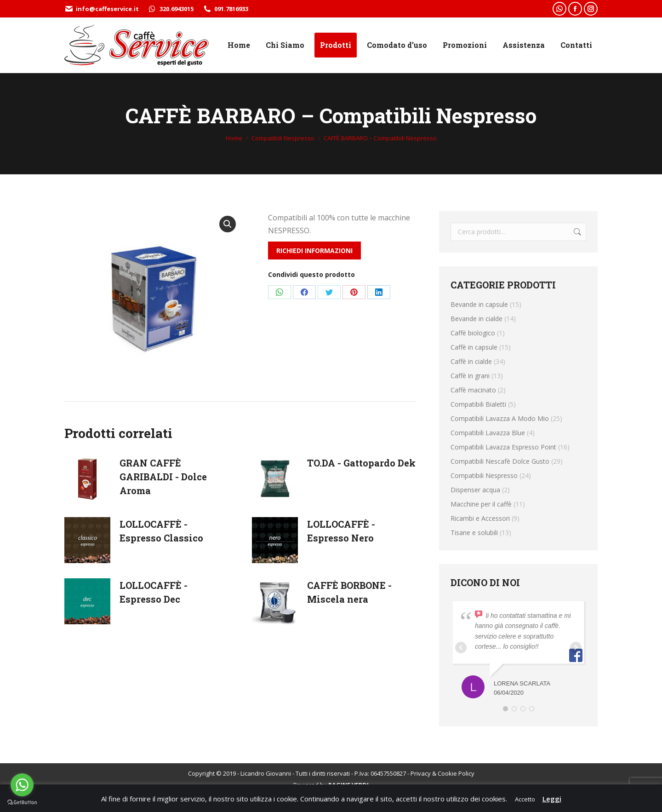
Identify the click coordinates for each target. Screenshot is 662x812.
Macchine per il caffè (481, 504)
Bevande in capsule (479, 304)
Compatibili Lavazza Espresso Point (503, 447)
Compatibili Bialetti (478, 404)
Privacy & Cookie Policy (442, 773)
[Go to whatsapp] (22, 785)
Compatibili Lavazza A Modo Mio (500, 418)
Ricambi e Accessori (480, 518)
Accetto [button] (525, 799)
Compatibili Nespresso (484, 475)
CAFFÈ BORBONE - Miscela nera (349, 592)
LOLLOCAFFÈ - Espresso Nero (341, 531)
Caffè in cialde (471, 361)
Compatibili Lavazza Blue (488, 433)
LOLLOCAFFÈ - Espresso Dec (154, 592)
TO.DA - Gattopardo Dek (361, 463)
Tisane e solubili (474, 533)
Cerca (576, 232)
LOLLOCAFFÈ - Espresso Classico (161, 531)
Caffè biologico (473, 333)
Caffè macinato (473, 390)
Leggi (552, 799)
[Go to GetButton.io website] (22, 803)
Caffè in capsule (474, 347)
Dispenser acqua (475, 490)
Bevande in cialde (477, 319)
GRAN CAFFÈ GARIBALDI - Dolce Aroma (163, 477)
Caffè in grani (470, 376)
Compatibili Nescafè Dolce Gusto (500, 461)
